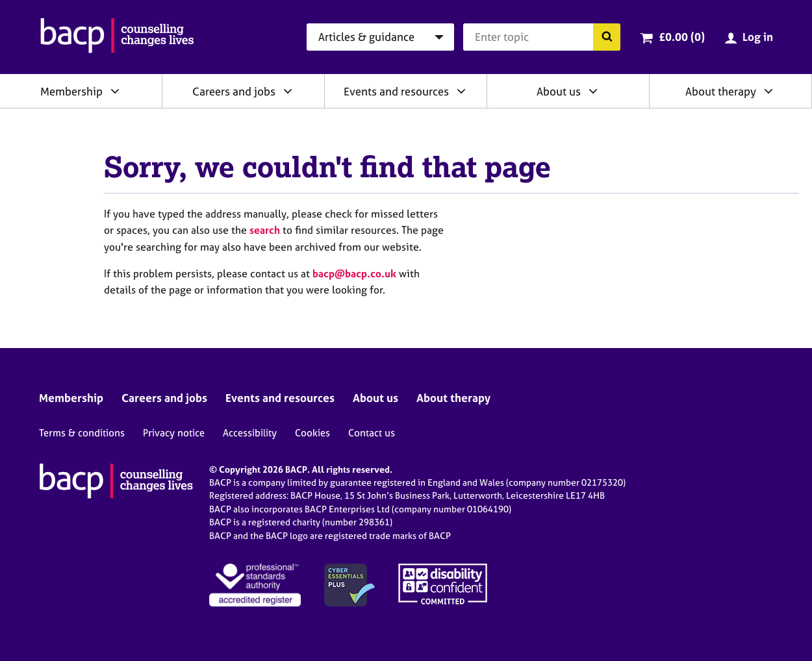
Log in (758, 37)
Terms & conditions (82, 433)
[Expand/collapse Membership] (115, 91)
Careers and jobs (234, 91)
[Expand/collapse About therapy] (768, 91)
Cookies (312, 433)
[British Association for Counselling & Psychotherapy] (117, 37)
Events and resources (396, 91)
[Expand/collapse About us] (593, 91)
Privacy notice (174, 433)
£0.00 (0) (682, 37)
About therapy (721, 91)
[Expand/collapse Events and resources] (461, 91)
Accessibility (250, 433)
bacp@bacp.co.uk (354, 273)
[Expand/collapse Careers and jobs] (288, 91)
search (265, 230)
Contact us (372, 433)
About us (559, 91)
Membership (71, 91)
